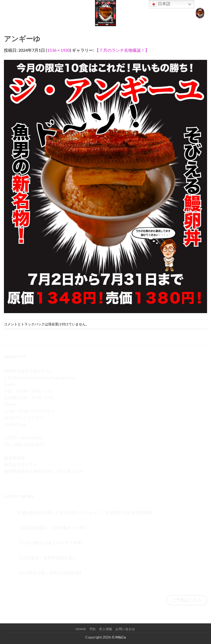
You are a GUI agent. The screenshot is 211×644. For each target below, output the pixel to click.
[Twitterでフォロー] (28, 479)
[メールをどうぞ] (37, 479)
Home (81, 629)
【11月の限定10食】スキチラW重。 (52, 542)
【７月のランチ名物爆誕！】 (122, 50)
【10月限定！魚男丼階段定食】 (47, 558)
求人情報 (105, 629)
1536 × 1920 (59, 50)
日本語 (160, 4)
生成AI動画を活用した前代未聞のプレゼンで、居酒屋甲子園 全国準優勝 (85, 512)
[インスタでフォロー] (18, 479)
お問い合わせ (125, 629)
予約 (93, 629)
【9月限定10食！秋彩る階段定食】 (50, 573)
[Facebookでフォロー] (9, 479)
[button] (7, 13)
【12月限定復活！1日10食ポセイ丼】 (53, 528)
